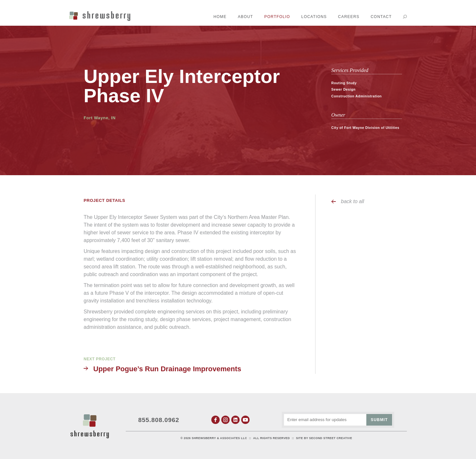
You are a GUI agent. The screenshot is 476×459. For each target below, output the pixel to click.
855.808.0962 (159, 420)
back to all (352, 201)
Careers (349, 17)
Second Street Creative (331, 438)
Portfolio (277, 17)
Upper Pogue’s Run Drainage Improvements (167, 369)
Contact (381, 17)
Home (220, 17)
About (246, 17)
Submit (379, 420)
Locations (314, 17)
